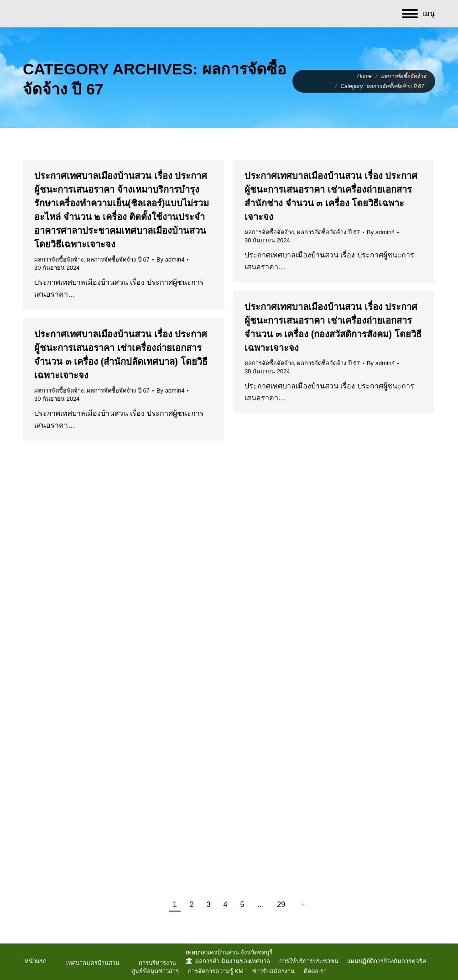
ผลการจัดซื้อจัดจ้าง (59, 259)
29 (281, 904)
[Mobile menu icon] (418, 14)
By (170, 259)
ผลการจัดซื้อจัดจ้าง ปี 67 (118, 259)
